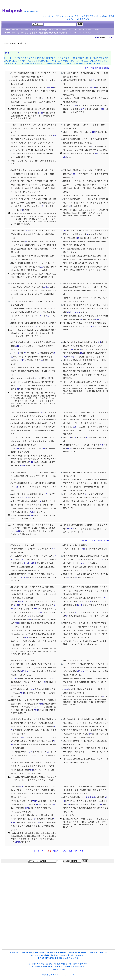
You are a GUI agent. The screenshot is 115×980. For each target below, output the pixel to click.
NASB (81, 30)
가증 (42, 206)
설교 (70, 851)
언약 (18, 487)
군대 (104, 696)
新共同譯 (63, 30)
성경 (44, 16)
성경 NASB (69, 16)
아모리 (48, 316)
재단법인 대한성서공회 (48, 955)
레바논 (24, 560)
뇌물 (73, 174)
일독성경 (85, 16)
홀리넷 (70, 955)
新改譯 (88, 30)
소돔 (47, 327)
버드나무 (24, 578)
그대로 (46, 287)
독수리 (26, 563)
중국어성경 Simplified (99, 16)
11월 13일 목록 (38, 851)
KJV (75, 30)
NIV (70, 30)
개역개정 (15, 30)
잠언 (64, 851)
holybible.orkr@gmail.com (63, 975)
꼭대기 (39, 804)
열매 (17, 623)
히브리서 (57, 851)
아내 (65, 157)
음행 (55, 135)
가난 (21, 360)
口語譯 (96, 30)
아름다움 (50, 87)
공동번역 (34, 30)
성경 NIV (51, 16)
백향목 (34, 563)
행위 (83, 109)
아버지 (41, 316)
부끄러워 (33, 512)
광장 (93, 80)
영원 (22, 498)
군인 (41, 704)
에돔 (31, 462)
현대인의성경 (52, 30)
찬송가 (77, 16)
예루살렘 (25, 671)
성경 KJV (60, 16)
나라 (44, 98)
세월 (81, 353)
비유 (54, 549)
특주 (81, 851)
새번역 (42, 30)
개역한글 (24, 30)
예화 (76, 851)
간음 (97, 154)
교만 (65, 357)
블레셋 (40, 113)
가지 (75, 560)
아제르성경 (85, 19)
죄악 (25, 353)
